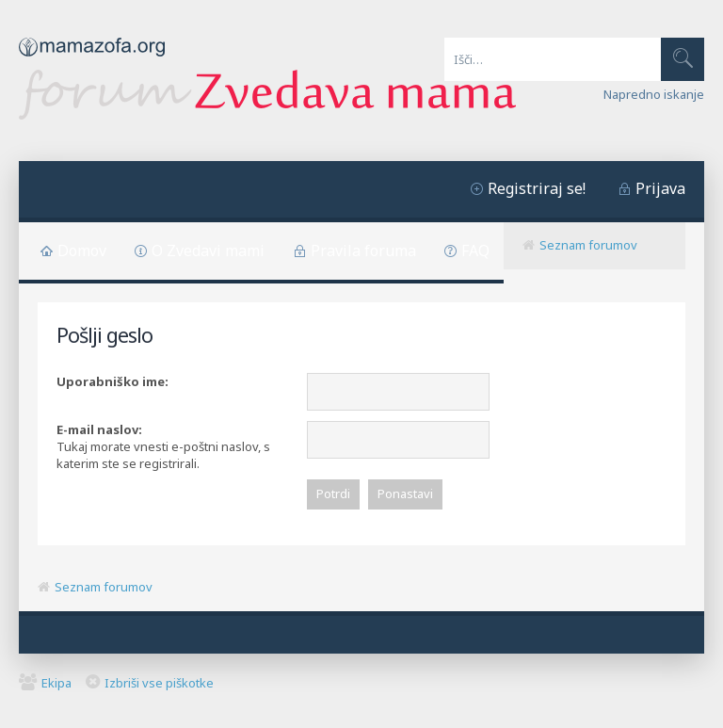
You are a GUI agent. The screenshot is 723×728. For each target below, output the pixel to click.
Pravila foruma (363, 251)
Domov (82, 251)
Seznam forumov (588, 245)
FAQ (475, 251)
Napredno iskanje (654, 94)
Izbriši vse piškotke (159, 683)
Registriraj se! (537, 188)
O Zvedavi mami (208, 251)
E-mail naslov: (99, 429)
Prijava (660, 188)
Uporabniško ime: (112, 381)
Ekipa (56, 683)
